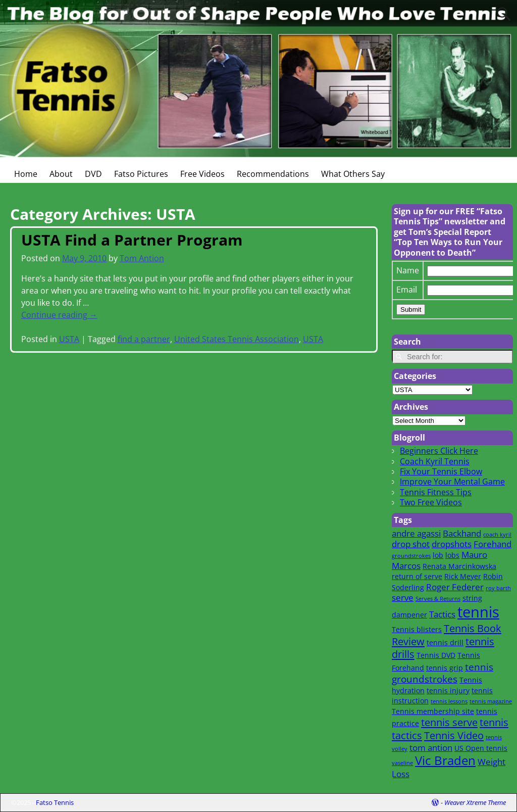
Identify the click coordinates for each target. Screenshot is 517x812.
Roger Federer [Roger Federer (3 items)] (455, 587)
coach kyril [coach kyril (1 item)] (497, 535)
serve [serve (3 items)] (403, 598)
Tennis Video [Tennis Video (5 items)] (454, 735)
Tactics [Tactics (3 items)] (442, 614)
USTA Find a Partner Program (132, 240)
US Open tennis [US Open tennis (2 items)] (481, 748)
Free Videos (202, 174)
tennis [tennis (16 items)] (478, 612)
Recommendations (273, 174)
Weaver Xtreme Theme (475, 802)
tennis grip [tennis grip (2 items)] (445, 668)
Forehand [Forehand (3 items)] (493, 544)
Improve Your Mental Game (452, 482)
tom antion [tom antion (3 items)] (431, 748)
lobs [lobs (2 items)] (452, 555)
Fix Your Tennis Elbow (441, 471)
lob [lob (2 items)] (438, 555)
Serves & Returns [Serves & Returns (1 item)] (438, 599)
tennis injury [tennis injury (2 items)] (448, 690)
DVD (93, 174)
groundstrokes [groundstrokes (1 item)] (411, 556)
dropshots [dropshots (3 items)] (452, 544)
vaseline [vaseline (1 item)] (402, 763)
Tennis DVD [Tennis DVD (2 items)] (436, 655)
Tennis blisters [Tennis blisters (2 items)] (417, 629)
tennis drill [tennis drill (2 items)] (445, 642)
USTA (69, 339)
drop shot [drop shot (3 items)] (411, 544)
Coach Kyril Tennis (435, 461)
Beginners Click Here (439, 451)
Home (26, 174)
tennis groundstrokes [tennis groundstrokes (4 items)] (443, 673)
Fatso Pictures (141, 174)
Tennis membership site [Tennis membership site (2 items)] (433, 711)
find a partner (144, 339)
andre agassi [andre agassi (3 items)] (416, 533)
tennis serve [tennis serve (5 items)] (449, 722)
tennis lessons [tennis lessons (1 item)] (449, 701)
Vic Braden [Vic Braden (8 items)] (445, 760)
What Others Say (353, 174)
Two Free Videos (431, 502)
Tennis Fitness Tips (436, 492)
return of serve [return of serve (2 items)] (417, 576)
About (61, 174)
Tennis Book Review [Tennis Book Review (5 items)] (447, 635)
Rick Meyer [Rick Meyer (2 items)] (463, 576)
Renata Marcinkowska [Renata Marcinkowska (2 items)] (459, 566)
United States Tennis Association (237, 339)
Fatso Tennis (55, 802)
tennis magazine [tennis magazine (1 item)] (491, 701)
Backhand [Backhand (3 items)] (462, 533)
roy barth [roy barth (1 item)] (498, 588)
